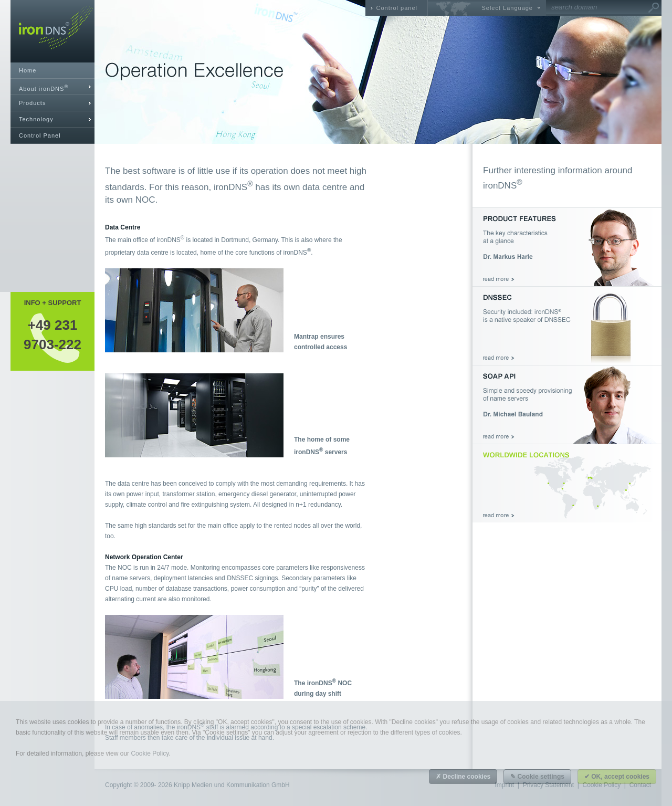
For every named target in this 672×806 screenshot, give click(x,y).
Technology (36, 119)
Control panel (397, 8)
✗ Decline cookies (463, 777)
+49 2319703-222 (52, 334)
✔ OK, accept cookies (617, 777)
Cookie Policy (150, 753)
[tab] (52, 87)
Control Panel (40, 135)
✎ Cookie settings (537, 777)
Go (654, 8)
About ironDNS (44, 88)
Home (28, 70)
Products (32, 103)
